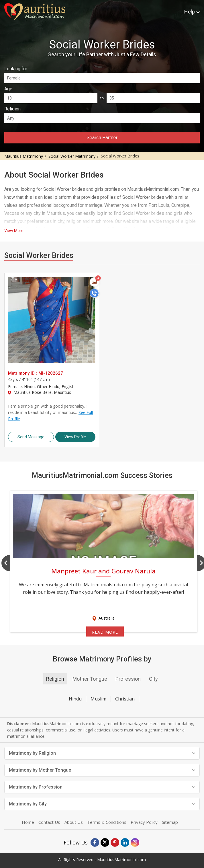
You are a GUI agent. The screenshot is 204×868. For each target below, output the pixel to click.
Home (28, 822)
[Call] (94, 293)
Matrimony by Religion (102, 753)
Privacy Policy (144, 822)
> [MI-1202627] (52, 320)
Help (192, 12)
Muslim (98, 699)
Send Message (31, 437)
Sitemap (170, 822)
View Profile (75, 437)
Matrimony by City (102, 804)
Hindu (75, 699)
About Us (74, 822)
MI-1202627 (51, 373)
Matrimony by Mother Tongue (102, 770)
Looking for (16, 69)
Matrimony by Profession (102, 787)
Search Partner (102, 138)
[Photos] (94, 282)
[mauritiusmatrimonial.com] (35, 12)
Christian (125, 699)
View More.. (15, 231)
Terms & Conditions (107, 822)
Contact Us (49, 822)
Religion (12, 109)
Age (8, 89)
